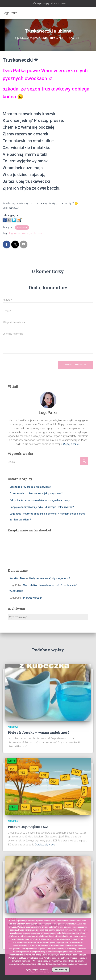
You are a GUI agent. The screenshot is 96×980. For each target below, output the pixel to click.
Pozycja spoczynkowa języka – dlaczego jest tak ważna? (42, 507)
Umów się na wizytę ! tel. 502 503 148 (48, 3)
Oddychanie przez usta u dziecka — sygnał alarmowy (40, 500)
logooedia (15, 233)
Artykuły (13, 727)
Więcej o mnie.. (71, 444)
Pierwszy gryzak (33, 598)
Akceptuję (61, 970)
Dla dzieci (22, 227)
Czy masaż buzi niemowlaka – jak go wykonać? (36, 493)
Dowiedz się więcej (45, 845)
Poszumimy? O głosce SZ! (28, 827)
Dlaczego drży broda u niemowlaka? (30, 487)
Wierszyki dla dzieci (33, 233)
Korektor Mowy (18, 578)
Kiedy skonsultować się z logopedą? (49, 578)
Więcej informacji (40, 970)
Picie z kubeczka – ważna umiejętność (39, 732)
